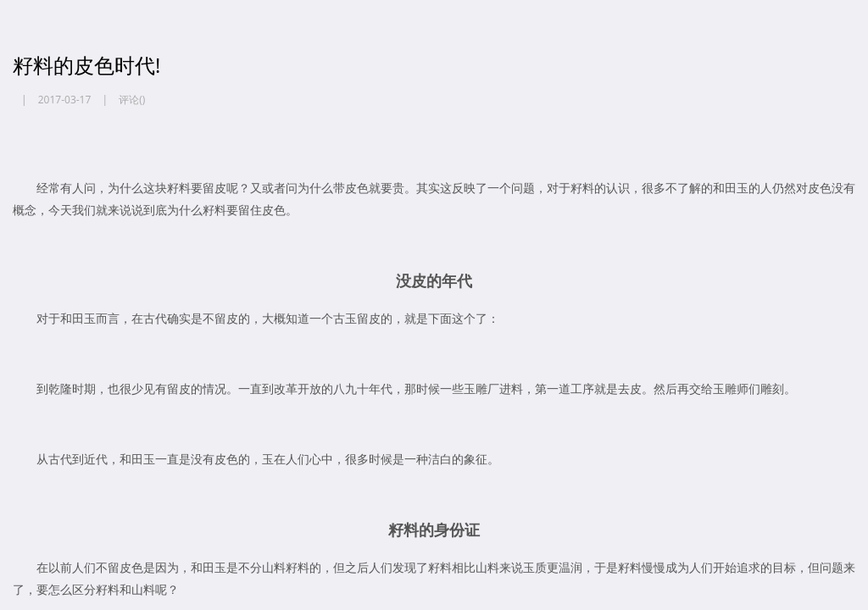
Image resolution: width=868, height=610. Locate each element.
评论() (132, 100)
